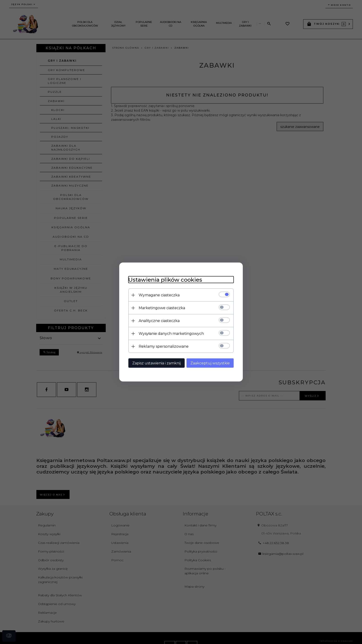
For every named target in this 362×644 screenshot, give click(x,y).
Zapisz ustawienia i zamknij (157, 363)
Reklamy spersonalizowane (164, 346)
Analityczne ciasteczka (159, 321)
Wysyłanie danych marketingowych (171, 334)
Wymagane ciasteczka (159, 295)
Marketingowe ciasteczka (162, 308)
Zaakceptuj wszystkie (210, 363)
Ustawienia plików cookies (165, 280)
